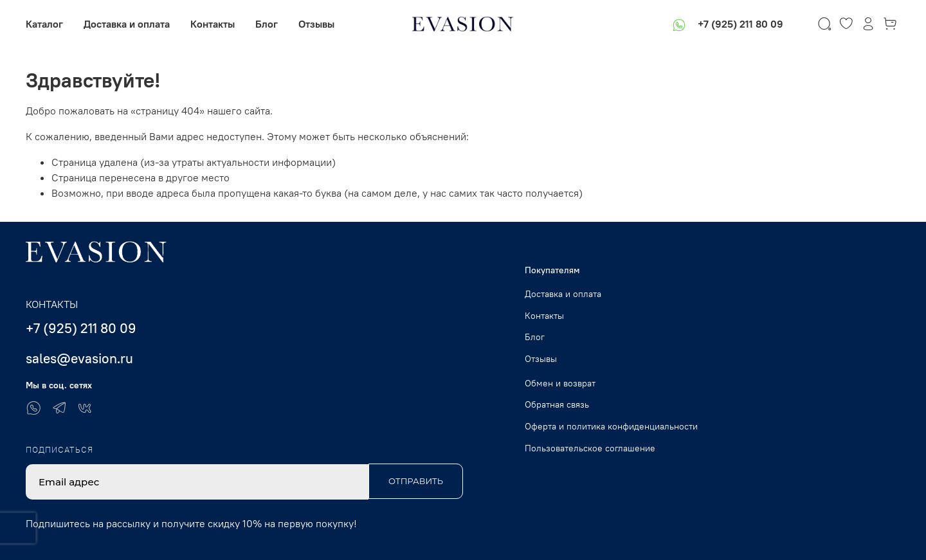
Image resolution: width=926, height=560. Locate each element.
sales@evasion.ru (79, 358)
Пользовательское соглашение (590, 448)
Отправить (416, 481)
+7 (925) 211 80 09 (740, 24)
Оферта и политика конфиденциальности (611, 426)
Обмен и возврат (560, 383)
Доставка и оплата (127, 24)
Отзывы (316, 24)
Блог (267, 24)
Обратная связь (557, 404)
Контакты (213, 24)
